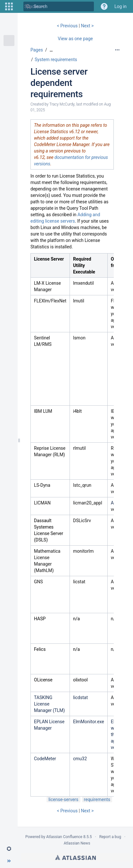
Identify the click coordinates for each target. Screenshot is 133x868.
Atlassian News (77, 843)
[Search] (28, 6)
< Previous (68, 26)
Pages (37, 50)
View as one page (75, 39)
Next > (87, 26)
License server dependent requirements (59, 83)
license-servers (63, 799)
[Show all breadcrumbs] (51, 50)
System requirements (56, 60)
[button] (9, 6)
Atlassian (75, 857)
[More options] (117, 50)
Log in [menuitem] (121, 6)
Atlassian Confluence (64, 837)
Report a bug (110, 837)
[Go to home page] (18, 6)
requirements (97, 799)
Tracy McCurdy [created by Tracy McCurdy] (62, 104)
